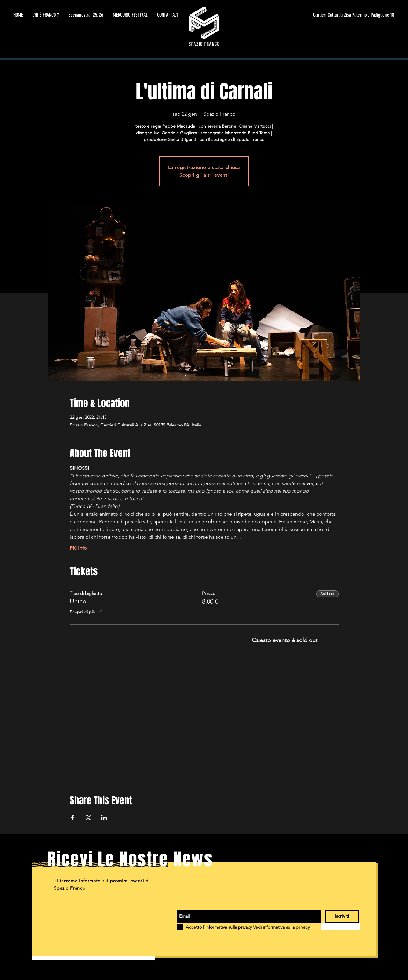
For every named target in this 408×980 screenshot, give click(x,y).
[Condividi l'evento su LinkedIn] (104, 818)
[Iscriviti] (342, 916)
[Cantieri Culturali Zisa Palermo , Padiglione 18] (334, 15)
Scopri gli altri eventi (204, 175)
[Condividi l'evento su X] (88, 818)
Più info (78, 548)
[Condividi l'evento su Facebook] (73, 818)
